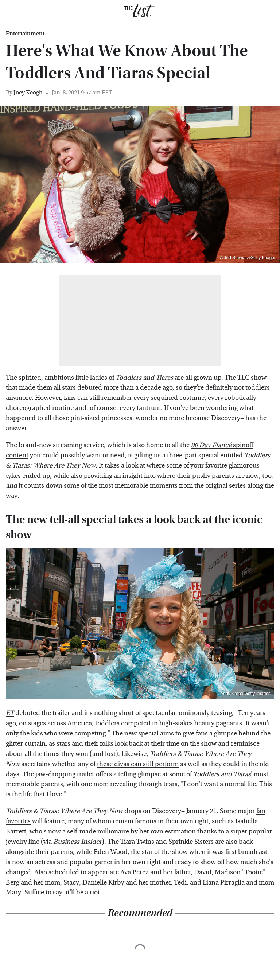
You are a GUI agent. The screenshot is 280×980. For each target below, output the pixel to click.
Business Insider (77, 842)
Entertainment (25, 34)
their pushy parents (205, 476)
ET (10, 713)
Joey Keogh (28, 92)
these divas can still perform (138, 764)
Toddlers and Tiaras (144, 378)
